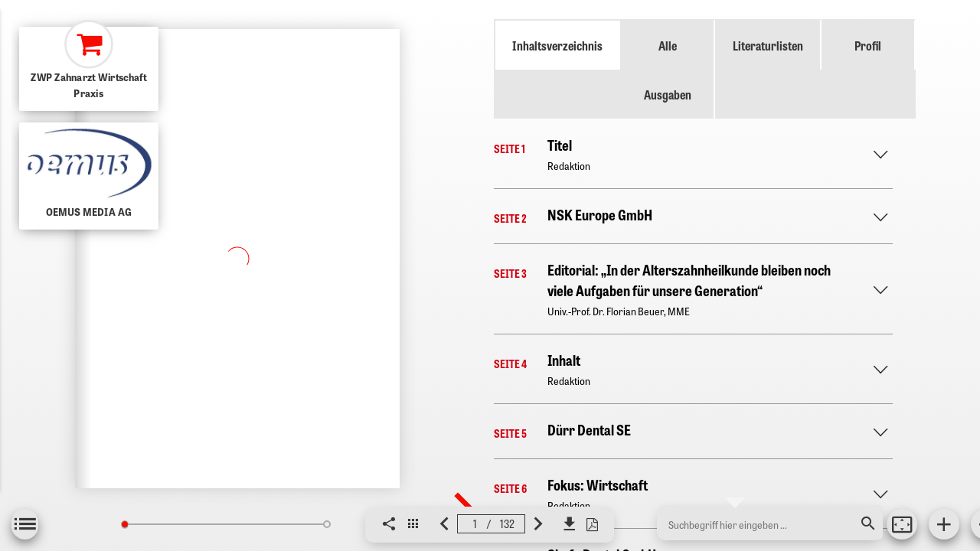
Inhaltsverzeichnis (557, 45)
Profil (868, 45)
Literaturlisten (768, 45)
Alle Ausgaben (668, 70)
